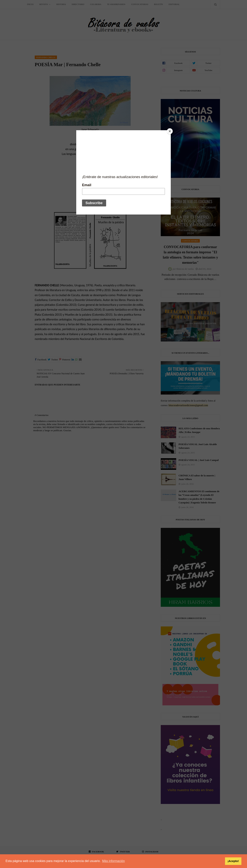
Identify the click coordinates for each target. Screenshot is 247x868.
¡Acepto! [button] (233, 861)
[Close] (170, 131)
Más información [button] (113, 861)
